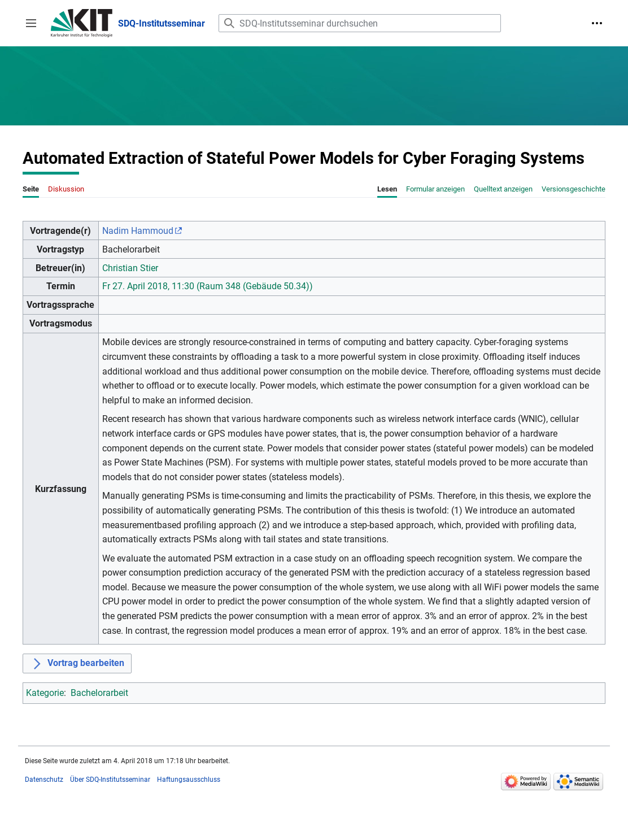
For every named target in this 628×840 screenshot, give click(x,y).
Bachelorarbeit (99, 693)
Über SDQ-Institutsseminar (110, 780)
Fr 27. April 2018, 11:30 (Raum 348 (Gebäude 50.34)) (208, 286)
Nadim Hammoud (138, 231)
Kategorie (45, 693)
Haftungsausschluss (189, 780)
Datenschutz (44, 780)
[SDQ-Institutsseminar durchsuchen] (360, 23)
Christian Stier (130, 268)
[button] (31, 23)
